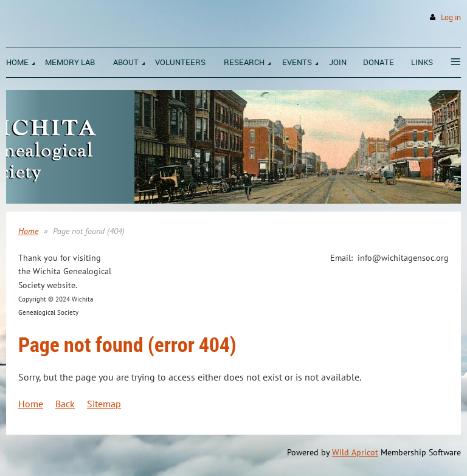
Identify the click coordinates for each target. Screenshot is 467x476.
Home (28, 231)
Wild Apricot (355, 452)
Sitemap (104, 404)
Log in (451, 17)
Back (65, 404)
